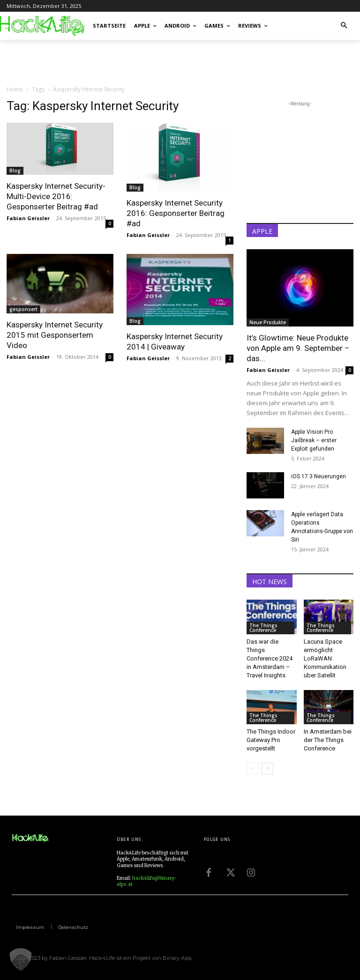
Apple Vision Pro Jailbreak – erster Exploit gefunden (314, 440)
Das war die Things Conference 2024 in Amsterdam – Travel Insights (270, 658)
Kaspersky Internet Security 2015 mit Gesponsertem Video (55, 335)
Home (15, 89)
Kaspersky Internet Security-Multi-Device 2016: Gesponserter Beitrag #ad (56, 196)
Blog (15, 171)
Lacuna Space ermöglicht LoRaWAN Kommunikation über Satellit (325, 658)
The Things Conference (263, 628)
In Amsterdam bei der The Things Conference (328, 740)
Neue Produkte (268, 322)
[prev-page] (252, 768)
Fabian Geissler (28, 218)
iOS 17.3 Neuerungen (319, 476)
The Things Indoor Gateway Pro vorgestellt (271, 740)
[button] (344, 26)
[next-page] (267, 768)
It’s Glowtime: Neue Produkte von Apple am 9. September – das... (298, 348)
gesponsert (23, 309)
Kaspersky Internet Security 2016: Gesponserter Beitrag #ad (176, 213)
